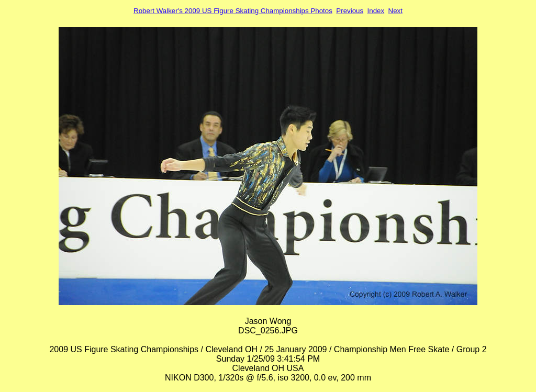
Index (376, 11)
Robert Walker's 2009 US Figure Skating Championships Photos (233, 11)
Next (395, 11)
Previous (350, 11)
